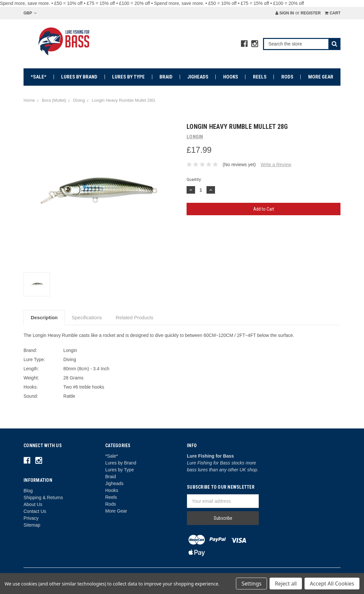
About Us (33, 504)
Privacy (31, 518)
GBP (30, 13)
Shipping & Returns (43, 498)
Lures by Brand (79, 77)
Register (311, 13)
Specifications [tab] (87, 317)
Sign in (285, 13)
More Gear (321, 77)
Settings (251, 584)
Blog (28, 491)
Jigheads (198, 77)
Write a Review (276, 165)
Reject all (286, 584)
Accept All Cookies (332, 584)
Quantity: (194, 179)
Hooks (231, 77)
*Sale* (39, 77)
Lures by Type (128, 77)
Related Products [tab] (134, 317)
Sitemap (32, 525)
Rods (287, 77)
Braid (166, 77)
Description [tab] (44, 317)
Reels (260, 77)
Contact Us (35, 511)
